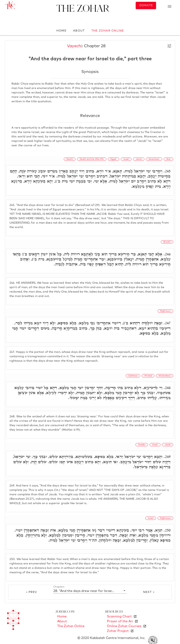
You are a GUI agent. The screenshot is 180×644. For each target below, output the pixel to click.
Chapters (59, 587)
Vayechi (74, 46)
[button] (90, 591)
